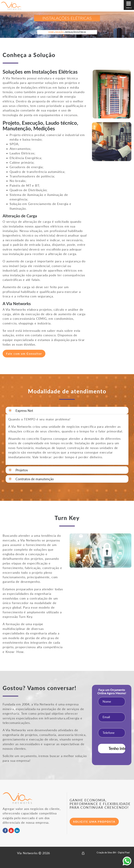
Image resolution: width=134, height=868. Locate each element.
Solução (59, 32)
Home (51, 32)
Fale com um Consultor (24, 353)
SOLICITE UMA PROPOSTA (94, 822)
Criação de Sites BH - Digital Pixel (113, 852)
